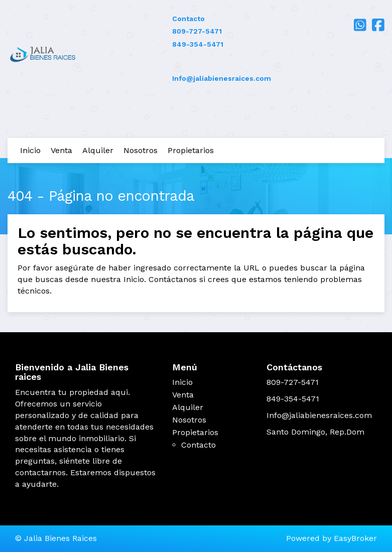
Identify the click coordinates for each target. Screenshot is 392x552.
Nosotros (141, 150)
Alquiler (98, 150)
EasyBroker (355, 538)
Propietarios (191, 150)
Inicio (30, 150)
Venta (61, 150)
